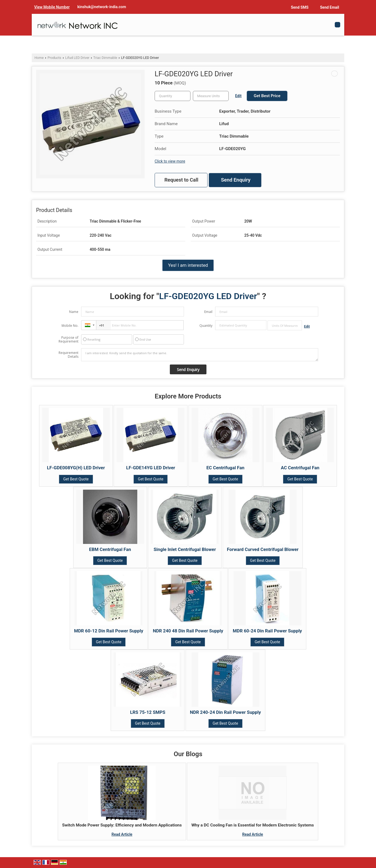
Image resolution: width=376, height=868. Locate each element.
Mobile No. (70, 326)
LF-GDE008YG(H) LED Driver (76, 468)
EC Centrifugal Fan (225, 468)
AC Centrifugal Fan (300, 468)
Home (39, 58)
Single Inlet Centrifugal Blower (185, 549)
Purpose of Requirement (68, 340)
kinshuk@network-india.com (102, 7)
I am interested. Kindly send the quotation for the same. (200, 355)
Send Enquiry (236, 180)
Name (74, 312)
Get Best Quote (76, 479)
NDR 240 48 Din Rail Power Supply (188, 631)
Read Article (122, 834)
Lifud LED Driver (77, 58)
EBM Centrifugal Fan (110, 549)
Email (208, 312)
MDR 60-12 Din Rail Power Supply (109, 631)
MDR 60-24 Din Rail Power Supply (267, 631)
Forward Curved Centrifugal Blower (263, 549)
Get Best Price (267, 96)
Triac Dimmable (105, 58)
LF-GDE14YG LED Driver (151, 468)
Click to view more (170, 161)
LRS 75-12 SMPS (148, 712)
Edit (238, 96)
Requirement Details (68, 355)
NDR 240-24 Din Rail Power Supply (225, 712)
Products (54, 58)
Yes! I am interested (188, 265)
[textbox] (211, 96)
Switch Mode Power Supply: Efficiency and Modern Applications (122, 825)
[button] (52, 7)
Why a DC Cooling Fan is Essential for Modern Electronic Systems (253, 825)
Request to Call (181, 180)
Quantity (206, 326)
